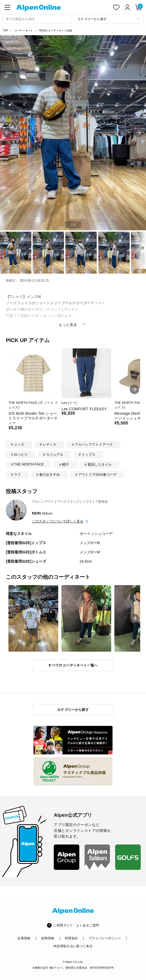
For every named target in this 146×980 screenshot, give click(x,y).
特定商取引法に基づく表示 (73, 946)
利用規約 (71, 938)
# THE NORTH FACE (27, 464)
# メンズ (18, 444)
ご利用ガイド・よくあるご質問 (76, 925)
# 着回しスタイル (98, 465)
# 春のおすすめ (48, 475)
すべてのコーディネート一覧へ (73, 665)
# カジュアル (53, 454)
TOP (5, 31)
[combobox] (37, 19)
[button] (139, 133)
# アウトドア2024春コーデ (96, 475)
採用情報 (48, 938)
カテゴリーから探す (73, 710)
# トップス (87, 454)
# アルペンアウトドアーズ (92, 444)
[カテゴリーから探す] (109, 19)
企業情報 (24, 938)
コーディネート (24, 31)
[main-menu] (7, 7)
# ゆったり (19, 454)
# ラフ (16, 475)
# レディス (48, 444)
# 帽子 (64, 465)
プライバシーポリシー (105, 938)
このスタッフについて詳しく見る (58, 521)
